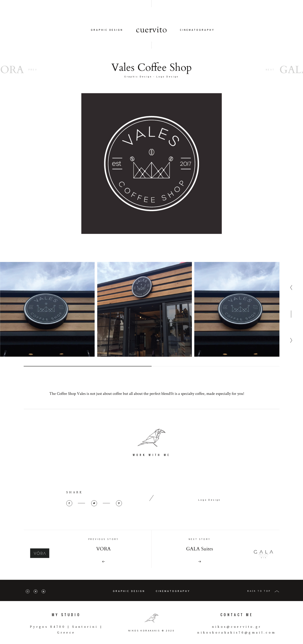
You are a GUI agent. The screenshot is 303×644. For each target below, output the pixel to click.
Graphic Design (138, 77)
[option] (47, 324)
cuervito (151, 30)
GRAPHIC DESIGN (107, 30)
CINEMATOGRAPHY (197, 30)
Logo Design (168, 77)
